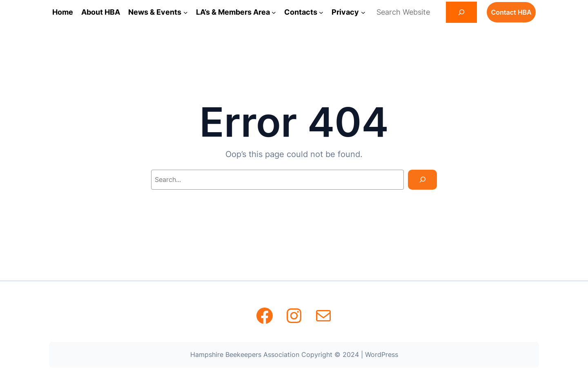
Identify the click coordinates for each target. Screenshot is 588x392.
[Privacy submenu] (363, 12)
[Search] (461, 12)
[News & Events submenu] (186, 12)
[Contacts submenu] (321, 12)
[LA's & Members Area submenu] (274, 12)
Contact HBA (511, 12)
